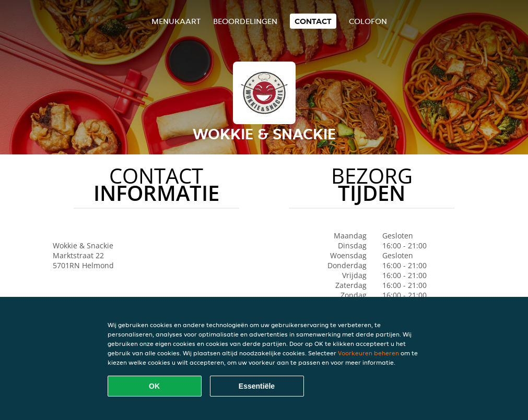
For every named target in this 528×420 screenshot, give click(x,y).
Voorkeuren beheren (368, 353)
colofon (368, 21)
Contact (313, 21)
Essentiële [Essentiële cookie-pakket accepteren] (257, 386)
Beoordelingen (245, 21)
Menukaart (176, 21)
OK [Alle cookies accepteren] (154, 386)
